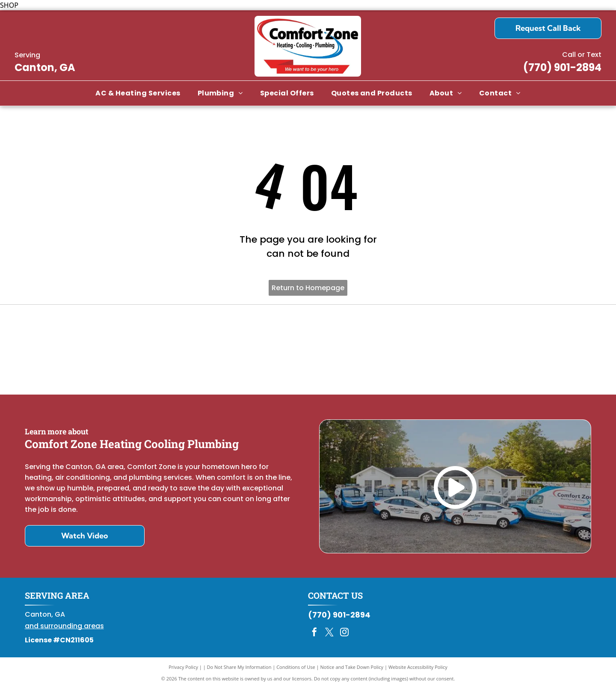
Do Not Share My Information (239, 670)
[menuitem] (138, 93)
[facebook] (314, 637)
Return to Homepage (308, 288)
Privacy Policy (183, 670)
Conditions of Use (296, 670)
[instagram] (344, 637)
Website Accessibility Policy (418, 670)
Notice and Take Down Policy (352, 670)
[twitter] (329, 637)
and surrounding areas (64, 629)
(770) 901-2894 (562, 67)
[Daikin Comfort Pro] (308, 351)
